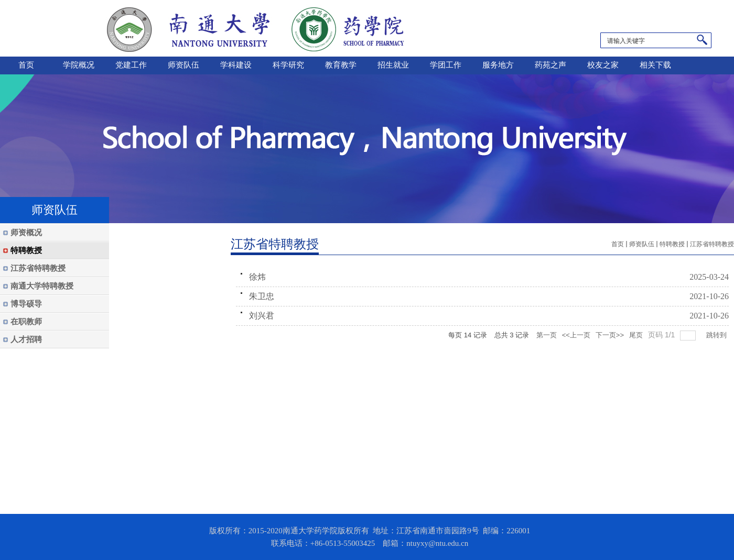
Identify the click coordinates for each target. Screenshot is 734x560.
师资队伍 (642, 244)
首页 (618, 244)
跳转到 (717, 335)
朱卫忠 (262, 296)
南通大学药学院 (255, 28)
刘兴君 (262, 316)
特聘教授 (672, 244)
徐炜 (257, 277)
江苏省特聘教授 (712, 244)
